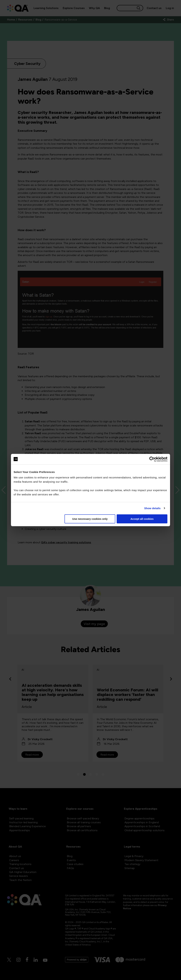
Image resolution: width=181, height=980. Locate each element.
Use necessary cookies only (90, 519)
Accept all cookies (142, 519)
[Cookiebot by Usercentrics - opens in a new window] (152, 459)
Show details (152, 508)
